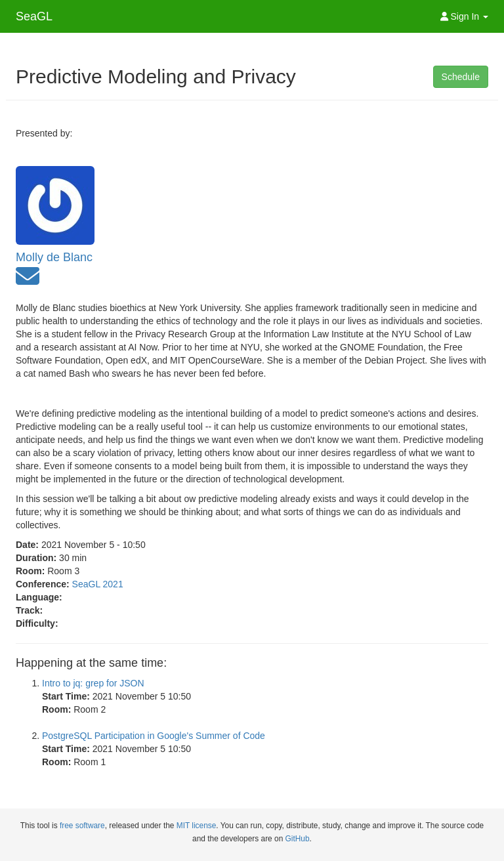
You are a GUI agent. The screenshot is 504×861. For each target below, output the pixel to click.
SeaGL (34, 16)
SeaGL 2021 (98, 584)
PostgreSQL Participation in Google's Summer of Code (154, 736)
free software (82, 826)
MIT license (197, 826)
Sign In (464, 16)
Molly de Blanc (54, 257)
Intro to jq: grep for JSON (93, 683)
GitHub (298, 839)
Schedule (461, 77)
